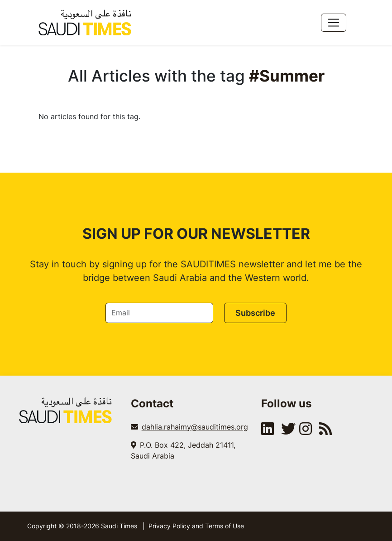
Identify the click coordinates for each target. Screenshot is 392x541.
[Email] (159, 313)
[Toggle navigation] (334, 23)
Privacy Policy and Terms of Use (196, 526)
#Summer (287, 76)
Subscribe (255, 313)
